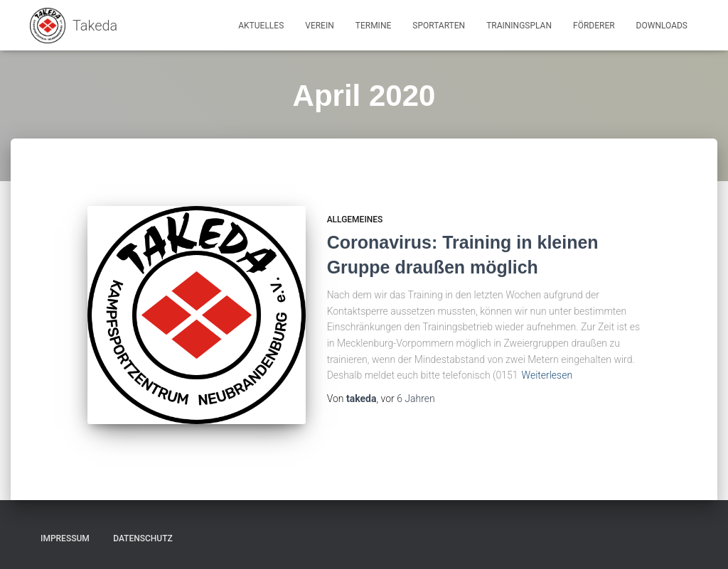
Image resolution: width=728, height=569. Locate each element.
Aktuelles (261, 26)
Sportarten (439, 26)
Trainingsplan (519, 26)
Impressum (65, 538)
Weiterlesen (547, 375)
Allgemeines (355, 220)
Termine (374, 26)
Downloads (662, 26)
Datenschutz (143, 538)
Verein (320, 26)
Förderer (594, 26)
